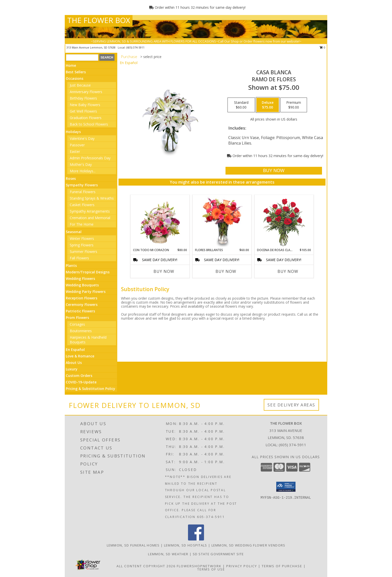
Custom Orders (79, 376)
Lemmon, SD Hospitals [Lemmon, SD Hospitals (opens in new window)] (186, 545)
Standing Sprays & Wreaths (92, 198)
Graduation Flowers (86, 118)
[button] (286, 487)
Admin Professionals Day (90, 158)
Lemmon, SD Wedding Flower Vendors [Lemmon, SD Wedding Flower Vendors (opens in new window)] (248, 545)
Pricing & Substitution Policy (90, 389)
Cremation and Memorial (90, 218)
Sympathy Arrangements (90, 211)
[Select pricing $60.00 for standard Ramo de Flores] (241, 105)
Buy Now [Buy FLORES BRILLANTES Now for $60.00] (226, 271)
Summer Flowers (83, 251)
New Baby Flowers (85, 105)
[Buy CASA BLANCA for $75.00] (274, 171)
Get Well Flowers (83, 111)
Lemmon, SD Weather (168, 554)
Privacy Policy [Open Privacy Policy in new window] (242, 566)
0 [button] (322, 47)
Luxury (72, 369)
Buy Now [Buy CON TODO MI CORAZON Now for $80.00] (164, 271)
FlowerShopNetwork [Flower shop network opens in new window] (199, 566)
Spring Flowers (82, 245)
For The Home (82, 224)
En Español (75, 350)
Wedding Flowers (80, 278)
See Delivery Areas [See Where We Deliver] (291, 405)
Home (71, 65)
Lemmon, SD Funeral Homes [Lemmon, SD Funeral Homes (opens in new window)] (133, 545)
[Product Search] (82, 58)
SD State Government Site (218, 554)
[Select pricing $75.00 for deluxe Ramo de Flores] (268, 105)
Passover (77, 145)
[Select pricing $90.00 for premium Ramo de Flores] (294, 105)
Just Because (80, 85)
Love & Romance (80, 356)
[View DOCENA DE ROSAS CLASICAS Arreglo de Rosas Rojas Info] (284, 221)
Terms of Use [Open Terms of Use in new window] (211, 569)
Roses (71, 178)
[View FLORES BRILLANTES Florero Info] (222, 221)
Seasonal (74, 232)
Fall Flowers (79, 258)
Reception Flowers (81, 298)
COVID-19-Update (81, 382)
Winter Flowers (82, 238)
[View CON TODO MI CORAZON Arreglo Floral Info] (160, 221)
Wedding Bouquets (82, 285)
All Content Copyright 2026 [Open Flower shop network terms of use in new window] (146, 566)
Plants (71, 265)
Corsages (77, 324)
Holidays (73, 132)
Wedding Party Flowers (86, 292)
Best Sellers (76, 72)
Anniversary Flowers (86, 92)
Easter (75, 151)
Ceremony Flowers (82, 305)
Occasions (74, 78)
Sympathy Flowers (82, 185)
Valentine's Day (82, 138)
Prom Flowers (77, 318)
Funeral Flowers (83, 192)
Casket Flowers (82, 205)
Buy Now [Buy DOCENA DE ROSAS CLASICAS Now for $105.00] (288, 271)
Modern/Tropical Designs (88, 272)
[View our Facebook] (196, 539)
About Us (74, 363)
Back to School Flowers (89, 124)
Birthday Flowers (83, 98)
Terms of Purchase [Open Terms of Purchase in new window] (282, 566)
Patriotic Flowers (80, 311)
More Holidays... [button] (83, 171)
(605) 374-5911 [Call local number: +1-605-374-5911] (135, 47)
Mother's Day (81, 164)
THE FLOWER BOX (99, 20)
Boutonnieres (81, 331)
